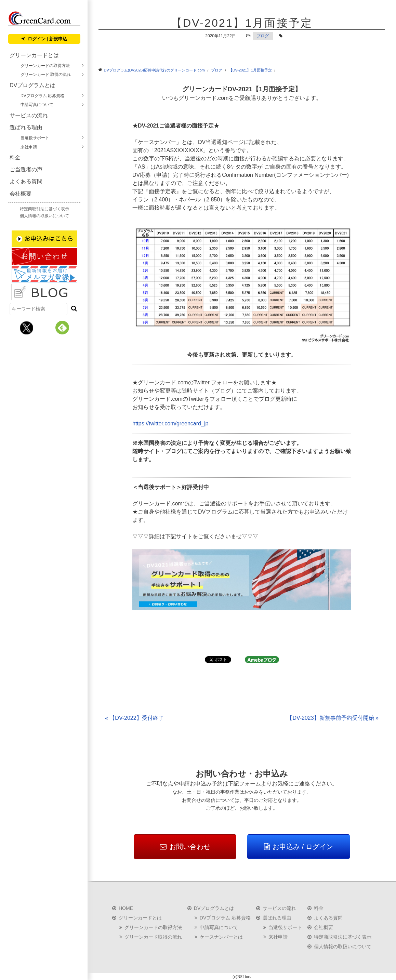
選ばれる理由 (26, 127)
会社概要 (21, 194)
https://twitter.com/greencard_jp (170, 423)
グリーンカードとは (34, 55)
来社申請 (29, 147)
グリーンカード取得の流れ (153, 937)
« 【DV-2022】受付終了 (134, 718)
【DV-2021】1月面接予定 (250, 70)
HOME (126, 908)
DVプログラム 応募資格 (42, 96)
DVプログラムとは (32, 85)
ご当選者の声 (26, 169)
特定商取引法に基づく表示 (44, 209)
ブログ (263, 36)
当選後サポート (35, 138)
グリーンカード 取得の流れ (46, 75)
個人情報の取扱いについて (44, 216)
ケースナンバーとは (221, 937)
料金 (15, 157)
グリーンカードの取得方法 (45, 66)
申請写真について (37, 105)
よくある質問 (26, 181)
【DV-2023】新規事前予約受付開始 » (333, 718)
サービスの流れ (29, 115)
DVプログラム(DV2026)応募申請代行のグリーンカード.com (154, 70)
